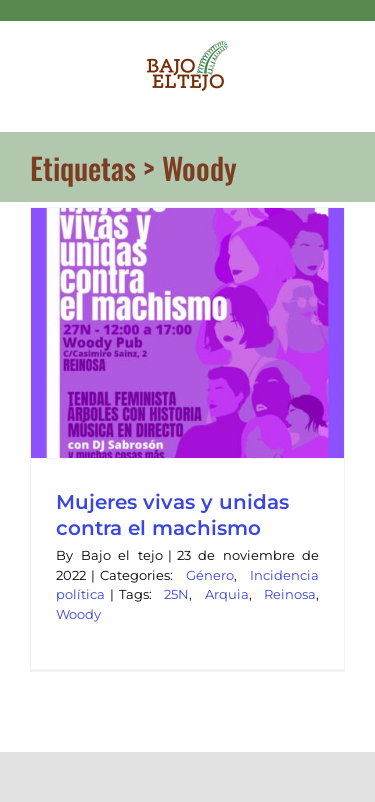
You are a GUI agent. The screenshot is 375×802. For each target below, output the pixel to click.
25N (176, 594)
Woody (78, 614)
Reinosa (290, 594)
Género (210, 575)
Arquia (227, 594)
